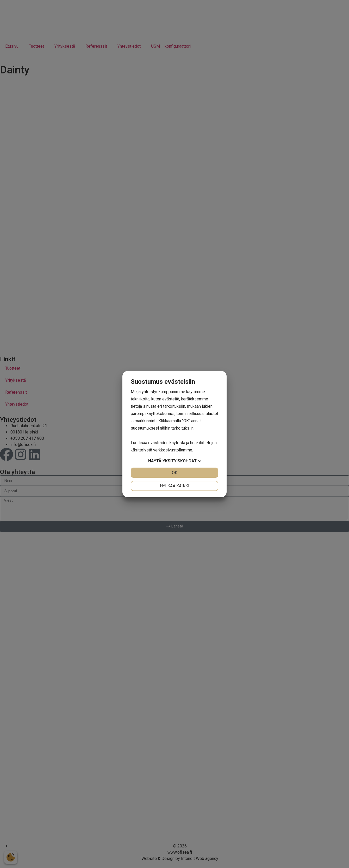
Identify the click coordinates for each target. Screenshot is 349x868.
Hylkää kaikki (175, 486)
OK (175, 473)
